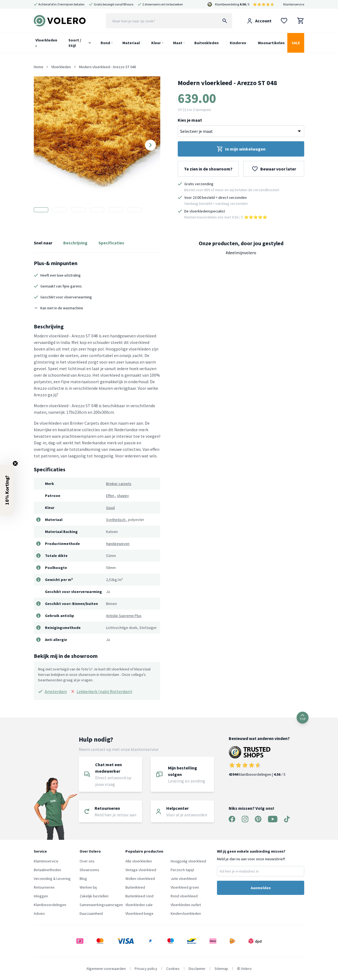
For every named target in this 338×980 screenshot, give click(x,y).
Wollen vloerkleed (140, 879)
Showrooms (89, 870)
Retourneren (44, 887)
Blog (83, 879)
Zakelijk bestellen (94, 896)
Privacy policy (146, 969)
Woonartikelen (271, 43)
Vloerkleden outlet (186, 905)
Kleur (156, 43)
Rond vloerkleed (184, 896)
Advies (39, 913)
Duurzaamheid (91, 913)
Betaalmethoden (47, 870)
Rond (105, 43)
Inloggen (41, 896)
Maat (178, 43)
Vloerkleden (46, 42)
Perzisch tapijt (182, 870)
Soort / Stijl (75, 43)
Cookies (173, 969)
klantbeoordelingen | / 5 (259, 761)
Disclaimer (197, 969)
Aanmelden (261, 888)
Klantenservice (294, 4)
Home (39, 67)
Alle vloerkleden (139, 861)
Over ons (87, 861)
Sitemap (221, 969)
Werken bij (88, 887)
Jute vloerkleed (184, 879)
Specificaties (111, 243)
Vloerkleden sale (139, 905)
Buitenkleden (206, 43)
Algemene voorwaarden (106, 969)
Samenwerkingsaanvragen (101, 905)
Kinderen (238, 43)
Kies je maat (190, 120)
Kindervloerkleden (186, 913)
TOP (303, 717)
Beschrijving (75, 243)
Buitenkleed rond (139, 896)
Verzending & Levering (52, 879)
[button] (7, 490)
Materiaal (131, 43)
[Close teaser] (15, 463)
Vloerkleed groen (185, 887)
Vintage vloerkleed (141, 870)
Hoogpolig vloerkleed (188, 861)
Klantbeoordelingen (50, 905)
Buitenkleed (135, 887)
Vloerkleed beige (139, 913)
